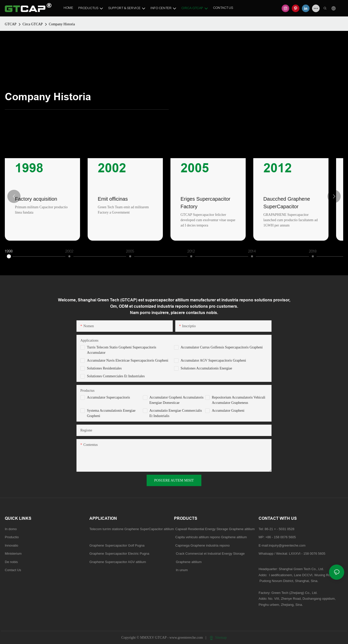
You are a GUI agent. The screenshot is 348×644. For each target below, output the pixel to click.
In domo (11, 529)
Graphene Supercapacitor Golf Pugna (117, 545)
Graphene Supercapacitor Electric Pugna (119, 554)
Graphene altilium (188, 562)
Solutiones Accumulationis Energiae (206, 368)
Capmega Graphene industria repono (202, 545)
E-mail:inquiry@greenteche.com (283, 545)
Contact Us (13, 570)
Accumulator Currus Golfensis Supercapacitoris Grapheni (222, 347)
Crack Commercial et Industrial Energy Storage (209, 554)
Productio (12, 537)
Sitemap (218, 638)
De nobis (11, 562)
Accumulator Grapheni (228, 411)
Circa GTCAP (33, 24)
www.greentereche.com (187, 638)
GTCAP (11, 24)
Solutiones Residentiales (104, 368)
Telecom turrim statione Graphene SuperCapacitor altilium (132, 529)
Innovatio (12, 545)
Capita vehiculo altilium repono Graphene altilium (211, 537)
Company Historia (62, 24)
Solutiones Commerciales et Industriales (116, 376)
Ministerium (13, 554)
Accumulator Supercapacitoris (108, 397)
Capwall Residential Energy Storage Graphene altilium (215, 529)
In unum (182, 570)
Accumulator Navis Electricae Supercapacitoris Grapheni (128, 360)
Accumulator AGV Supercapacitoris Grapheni (213, 360)
